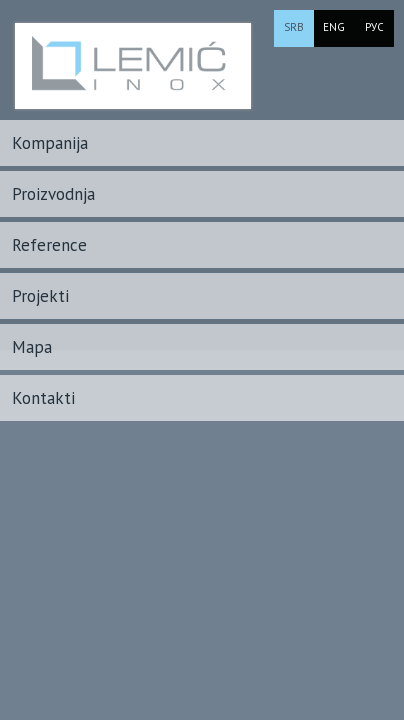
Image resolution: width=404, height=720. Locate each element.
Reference (49, 245)
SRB (294, 27)
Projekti (40, 296)
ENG (334, 27)
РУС (374, 27)
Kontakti (43, 398)
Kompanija (50, 143)
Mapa (32, 347)
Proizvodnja (53, 194)
